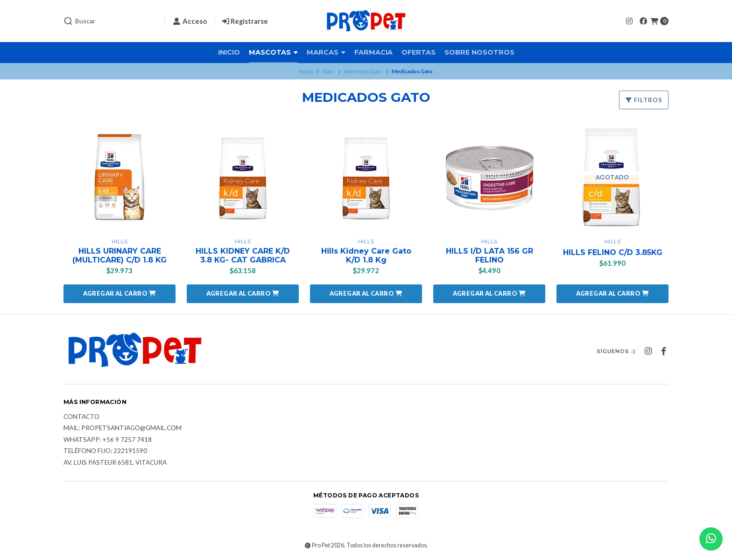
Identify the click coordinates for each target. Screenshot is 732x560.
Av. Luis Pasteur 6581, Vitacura (115, 463)
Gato (328, 71)
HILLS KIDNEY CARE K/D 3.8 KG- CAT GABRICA (243, 255)
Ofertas (419, 52)
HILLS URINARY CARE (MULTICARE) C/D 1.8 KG (120, 255)
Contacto (81, 417)
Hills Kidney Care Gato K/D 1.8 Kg (366, 255)
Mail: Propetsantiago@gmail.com (123, 428)
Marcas (326, 52)
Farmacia (373, 52)
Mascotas (273, 52)
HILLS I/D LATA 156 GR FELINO (489, 255)
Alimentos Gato (363, 71)
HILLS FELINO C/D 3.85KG (613, 252)
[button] (120, 294)
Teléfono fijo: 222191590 (105, 451)
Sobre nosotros (479, 52)
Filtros (644, 100)
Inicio (229, 52)
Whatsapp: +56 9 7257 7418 (108, 440)
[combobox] (110, 21)
